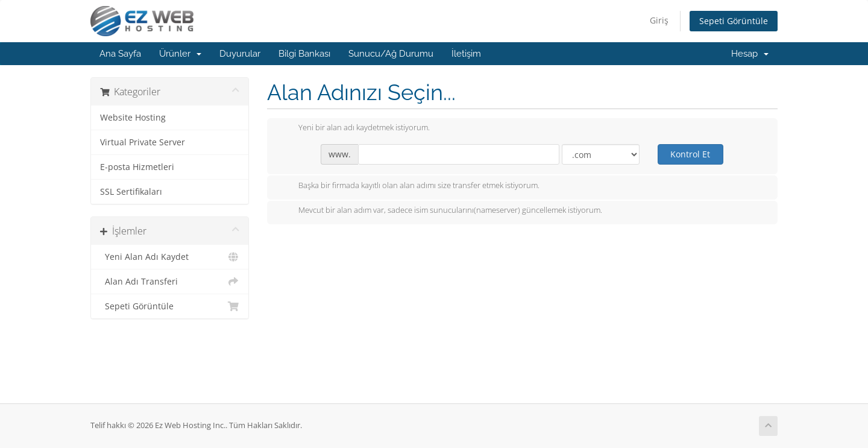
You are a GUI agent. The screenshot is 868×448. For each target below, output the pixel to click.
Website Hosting (133, 118)
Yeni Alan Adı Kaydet (170, 257)
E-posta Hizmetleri (137, 167)
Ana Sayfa (120, 54)
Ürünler (180, 54)
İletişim (466, 54)
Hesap (750, 54)
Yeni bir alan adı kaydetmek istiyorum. (354, 128)
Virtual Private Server (143, 142)
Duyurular (240, 54)
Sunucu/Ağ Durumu (391, 54)
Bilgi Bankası (304, 54)
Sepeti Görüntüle (734, 21)
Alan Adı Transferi (170, 282)
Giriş (659, 20)
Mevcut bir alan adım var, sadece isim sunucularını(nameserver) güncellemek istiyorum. (441, 211)
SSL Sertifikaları (131, 192)
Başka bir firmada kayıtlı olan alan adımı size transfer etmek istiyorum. (409, 186)
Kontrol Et (690, 154)
